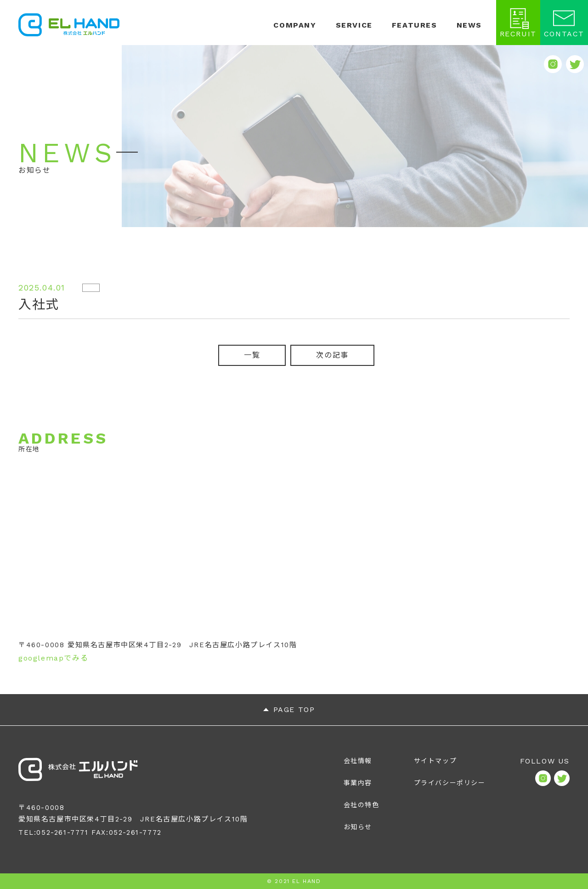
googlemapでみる (53, 658)
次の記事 (332, 355)
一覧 (252, 355)
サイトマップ (435, 761)
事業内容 (358, 783)
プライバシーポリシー (450, 783)
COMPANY (295, 25)
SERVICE (354, 25)
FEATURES (415, 25)
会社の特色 (362, 805)
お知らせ (358, 827)
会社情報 (358, 761)
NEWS (469, 25)
